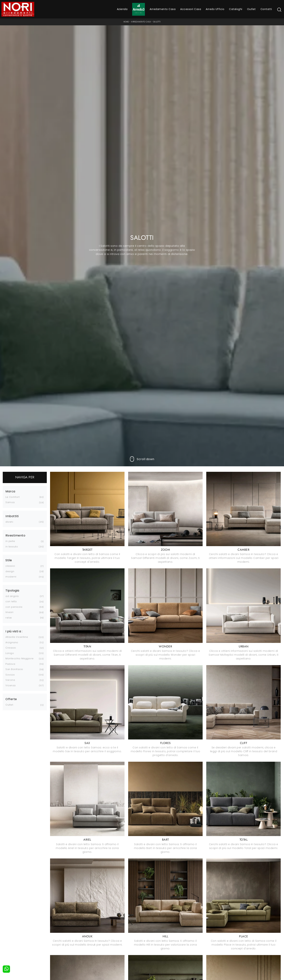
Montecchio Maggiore (20, 658)
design (10, 571)
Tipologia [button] (12, 591)
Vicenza (11, 685)
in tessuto (12, 547)
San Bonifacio (14, 669)
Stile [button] (9, 560)
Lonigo (10, 653)
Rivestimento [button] (15, 536)
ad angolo (12, 596)
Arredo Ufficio (215, 9)
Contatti (266, 9)
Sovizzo (10, 675)
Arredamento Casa (163, 9)
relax (9, 618)
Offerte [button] (11, 699)
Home (126, 22)
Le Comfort (12, 497)
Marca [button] (10, 491)
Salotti (157, 22)
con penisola (14, 607)
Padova (10, 664)
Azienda (122, 9)
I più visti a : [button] (14, 631)
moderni (11, 577)
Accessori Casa (191, 9)
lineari (9, 612)
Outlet (251, 9)
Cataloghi (236, 9)
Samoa (10, 502)
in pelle (10, 541)
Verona (10, 680)
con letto (11, 601)
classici (10, 566)
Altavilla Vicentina (17, 637)
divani (9, 522)
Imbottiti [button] (12, 516)
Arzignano (12, 642)
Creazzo (11, 648)
